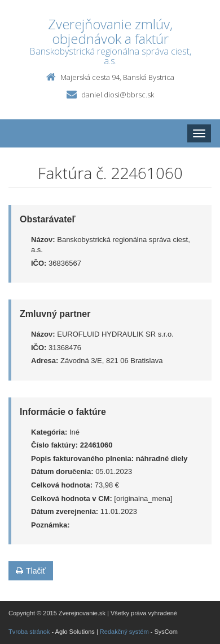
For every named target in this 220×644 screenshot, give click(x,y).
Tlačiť (31, 571)
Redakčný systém (124, 632)
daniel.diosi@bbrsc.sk (118, 95)
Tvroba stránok (29, 632)
